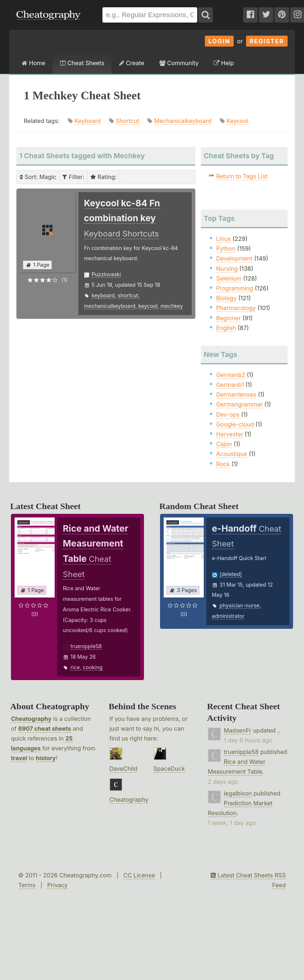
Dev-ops (228, 414)
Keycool (237, 121)
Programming (235, 288)
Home (34, 63)
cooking (93, 667)
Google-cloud (235, 424)
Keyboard (87, 121)
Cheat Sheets (82, 63)
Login (219, 41)
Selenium (229, 278)
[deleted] (231, 574)
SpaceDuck (169, 769)
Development (234, 258)
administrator (228, 616)
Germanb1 (230, 385)
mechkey (172, 306)
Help (224, 63)
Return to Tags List (242, 176)
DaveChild (123, 769)
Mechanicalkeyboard (183, 121)
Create (132, 63)
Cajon (224, 444)
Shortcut (127, 121)
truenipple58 (86, 646)
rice (75, 667)
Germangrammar (239, 404)
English (226, 328)
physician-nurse (239, 605)
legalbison (238, 793)
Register (267, 41)
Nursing (227, 269)
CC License (139, 875)
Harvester (230, 434)
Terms (27, 885)
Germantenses (236, 394)
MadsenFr (237, 730)
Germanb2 (231, 375)
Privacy (57, 885)
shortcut (128, 295)
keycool (148, 306)
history (46, 758)
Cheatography (31, 719)
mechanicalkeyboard (110, 306)
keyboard (103, 295)
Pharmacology (236, 308)
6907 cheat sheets (45, 729)
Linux (224, 239)
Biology (226, 298)
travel (19, 758)
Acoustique (232, 454)
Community (179, 63)
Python (226, 249)
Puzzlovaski (106, 274)
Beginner (229, 318)
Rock (223, 464)
